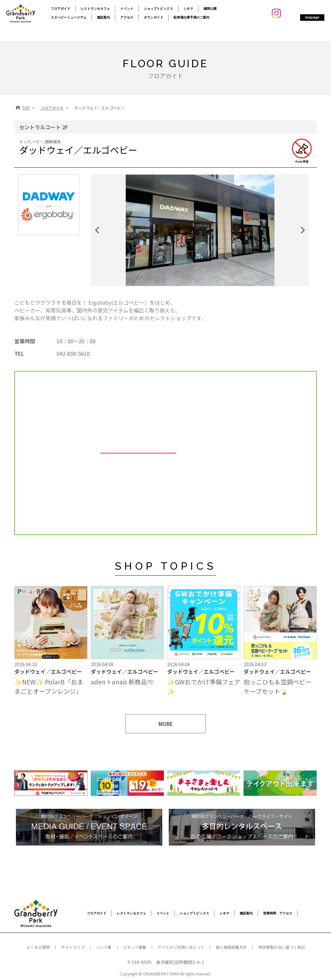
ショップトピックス (158, 9)
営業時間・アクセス (278, 913)
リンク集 (104, 947)
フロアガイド (60, 9)
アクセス (127, 17)
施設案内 (103, 17)
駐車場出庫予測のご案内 (192, 17)
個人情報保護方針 (231, 947)
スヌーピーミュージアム (69, 17)
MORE (165, 724)
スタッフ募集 (135, 947)
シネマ (188, 9)
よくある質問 (38, 947)
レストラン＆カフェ (95, 9)
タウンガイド (153, 17)
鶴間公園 (210, 9)
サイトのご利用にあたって (181, 947)
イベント (127, 9)
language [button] (312, 17)
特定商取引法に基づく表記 (282, 947)
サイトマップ (73, 947)
